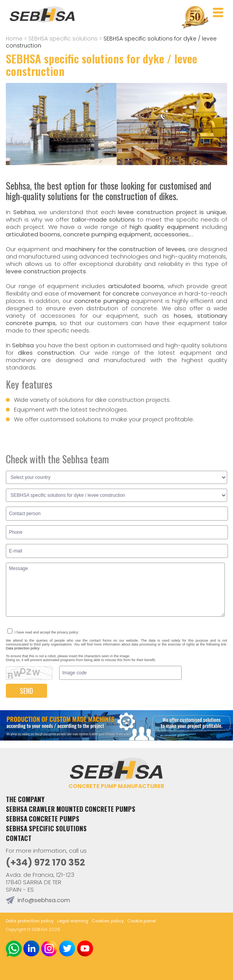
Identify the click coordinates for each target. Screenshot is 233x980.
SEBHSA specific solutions (63, 39)
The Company (25, 799)
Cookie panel (142, 921)
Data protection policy (23, 648)
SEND (26, 691)
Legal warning (73, 921)
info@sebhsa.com (44, 900)
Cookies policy (108, 921)
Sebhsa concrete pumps (43, 819)
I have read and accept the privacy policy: (43, 632)
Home (14, 39)
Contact (19, 838)
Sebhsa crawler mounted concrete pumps (71, 809)
